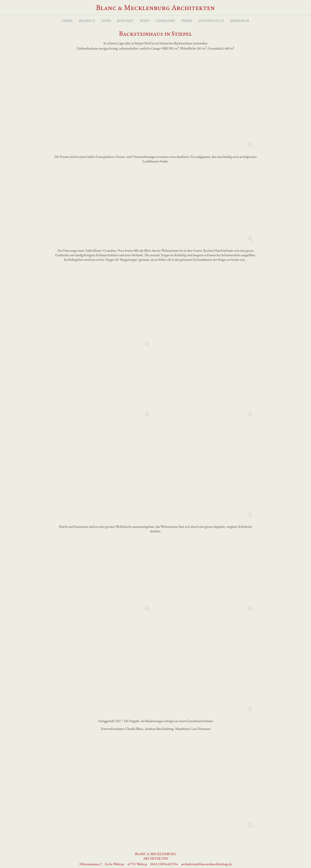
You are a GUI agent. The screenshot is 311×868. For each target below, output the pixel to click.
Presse (187, 21)
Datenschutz (211, 21)
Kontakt (125, 21)
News (106, 21)
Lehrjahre (165, 21)
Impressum (240, 21)
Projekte (87, 21)
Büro (145, 21)
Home (67, 21)
